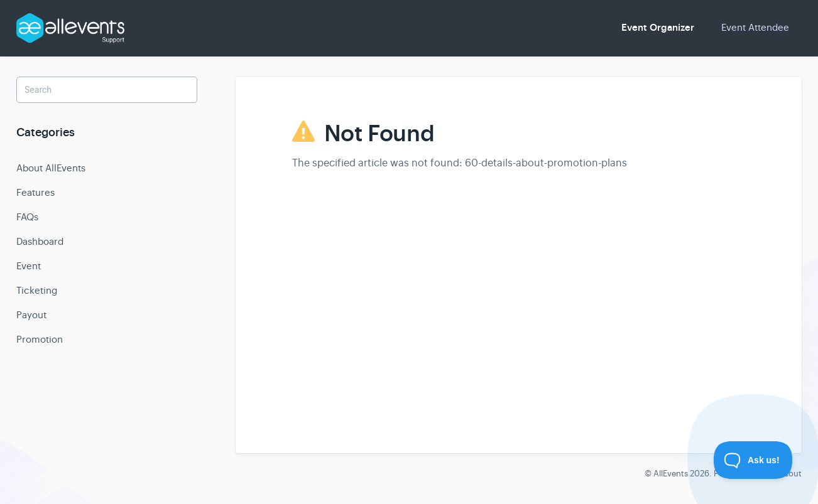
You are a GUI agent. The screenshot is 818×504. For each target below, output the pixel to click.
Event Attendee (755, 27)
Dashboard (40, 241)
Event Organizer (658, 28)
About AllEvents (51, 168)
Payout (31, 315)
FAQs (27, 217)
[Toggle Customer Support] (753, 460)
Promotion (40, 339)
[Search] (107, 90)
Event (29, 266)
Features (35, 192)
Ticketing (37, 290)
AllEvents (671, 474)
